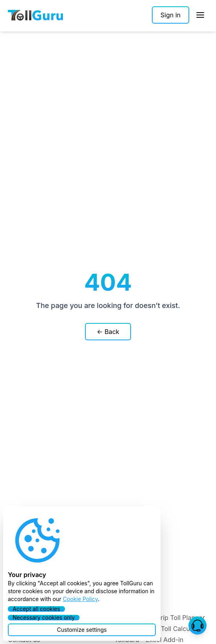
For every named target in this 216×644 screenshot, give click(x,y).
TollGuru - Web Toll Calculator (159, 629)
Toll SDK (127, 607)
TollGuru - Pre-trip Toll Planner (160, 618)
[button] (198, 625)
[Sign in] (171, 15)
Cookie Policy (80, 599)
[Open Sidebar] (200, 15)
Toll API (126, 596)
